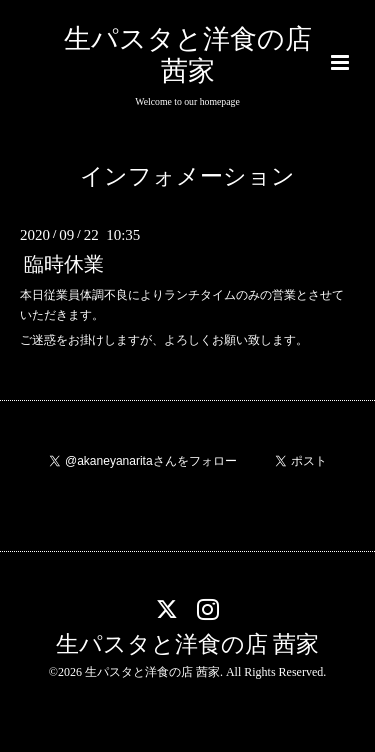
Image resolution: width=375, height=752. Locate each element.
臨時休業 (64, 264)
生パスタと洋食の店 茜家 (188, 644)
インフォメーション (187, 176)
